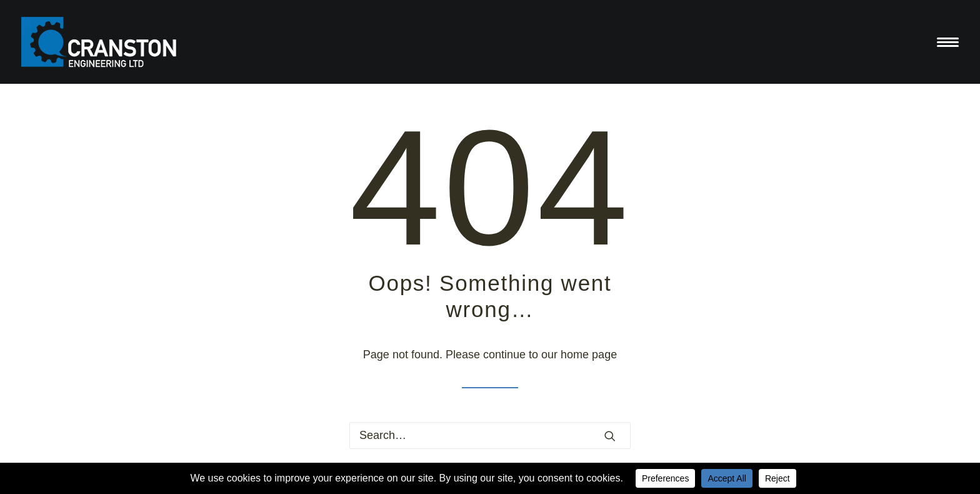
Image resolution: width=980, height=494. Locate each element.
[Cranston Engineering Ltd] (99, 42)
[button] (610, 436)
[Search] (490, 436)
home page (589, 355)
